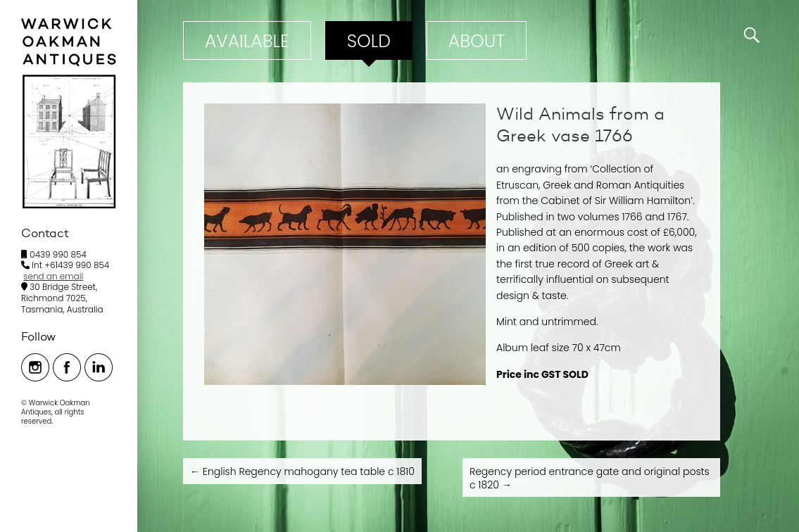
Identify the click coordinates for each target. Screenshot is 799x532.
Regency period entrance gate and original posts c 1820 (590, 478)
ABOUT (477, 41)
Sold (369, 41)
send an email (53, 276)
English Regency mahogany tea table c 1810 (302, 471)
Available (247, 41)
